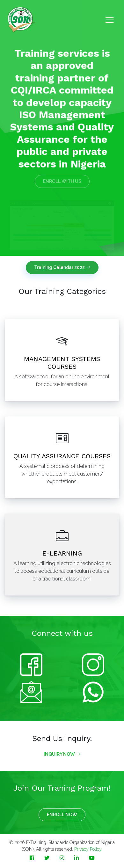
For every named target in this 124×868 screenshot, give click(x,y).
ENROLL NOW (62, 815)
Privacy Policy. (88, 849)
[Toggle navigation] (110, 20)
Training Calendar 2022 (62, 267)
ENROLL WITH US (62, 179)
